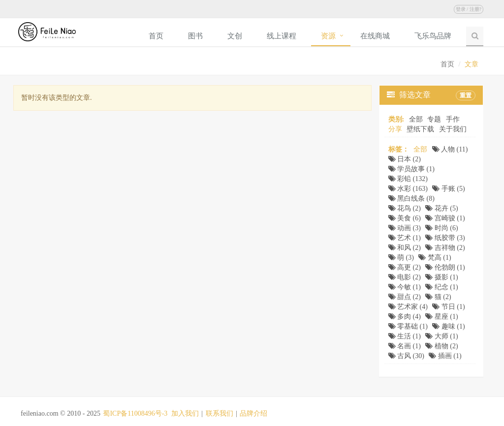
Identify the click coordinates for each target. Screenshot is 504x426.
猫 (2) (438, 297)
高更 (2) (405, 267)
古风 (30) (406, 356)
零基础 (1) (408, 326)
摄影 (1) (441, 277)
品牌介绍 (253, 413)
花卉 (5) (441, 208)
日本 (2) (405, 159)
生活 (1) (405, 336)
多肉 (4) (405, 317)
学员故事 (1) (411, 169)
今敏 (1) (405, 287)
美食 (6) (405, 218)
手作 (453, 119)
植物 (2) (441, 346)
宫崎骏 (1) (445, 218)
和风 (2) (405, 248)
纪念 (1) (441, 287)
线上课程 (282, 36)
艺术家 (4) (408, 307)
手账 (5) (448, 189)
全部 (416, 119)
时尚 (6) (441, 228)
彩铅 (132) (408, 179)
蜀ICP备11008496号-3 (135, 413)
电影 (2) (405, 277)
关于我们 (453, 129)
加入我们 (185, 413)
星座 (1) (441, 317)
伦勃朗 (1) (445, 267)
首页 (156, 36)
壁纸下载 (420, 129)
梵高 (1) (435, 258)
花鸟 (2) (405, 208)
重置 (466, 95)
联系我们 (220, 413)
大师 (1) (441, 336)
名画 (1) (405, 346)
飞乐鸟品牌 (433, 36)
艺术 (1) (405, 238)
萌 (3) (401, 258)
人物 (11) (450, 149)
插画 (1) (445, 356)
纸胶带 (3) (445, 238)
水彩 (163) (408, 189)
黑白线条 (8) (411, 198)
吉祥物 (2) (445, 248)
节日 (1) (448, 307)
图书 (195, 36)
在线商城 (375, 36)
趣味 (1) (448, 326)
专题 (434, 119)
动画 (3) (405, 228)
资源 (328, 36)
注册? (475, 9)
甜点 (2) (405, 297)
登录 (461, 9)
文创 (235, 36)
